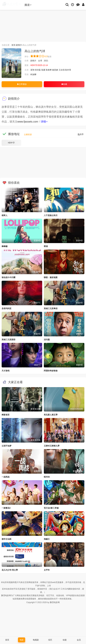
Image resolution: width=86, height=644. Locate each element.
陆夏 (43, 70)
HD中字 (11, 143)
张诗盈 (38, 70)
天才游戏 (6, 371)
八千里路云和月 (51, 215)
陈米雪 (68, 70)
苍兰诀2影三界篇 (51, 508)
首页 (13, 45)
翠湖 (46, 246)
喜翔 (32, 70)
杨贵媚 (55, 70)
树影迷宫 (6, 415)
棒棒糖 (5, 246)
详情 (44, 122)
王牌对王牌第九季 (52, 446)
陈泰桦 (49, 70)
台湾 (40, 61)
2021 (46, 61)
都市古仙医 (7, 539)
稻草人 (5, 215)
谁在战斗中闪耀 (9, 277)
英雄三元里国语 (9, 340)
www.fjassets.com (28, 122)
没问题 (47, 340)
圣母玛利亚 (7, 309)
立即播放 (22, 84)
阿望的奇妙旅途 (51, 371)
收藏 (64, 84)
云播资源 (28, 135)
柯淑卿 (33, 74)
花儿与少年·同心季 (10, 570)
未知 (70, 117)
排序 (81, 134)
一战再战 (6, 477)
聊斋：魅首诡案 (51, 277)
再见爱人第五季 (51, 415)
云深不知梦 (7, 446)
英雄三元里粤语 (51, 309)
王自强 (62, 70)
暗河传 (47, 477)
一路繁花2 (6, 508)
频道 (28, 5)
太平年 (47, 570)
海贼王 (47, 539)
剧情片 (19, 45)
